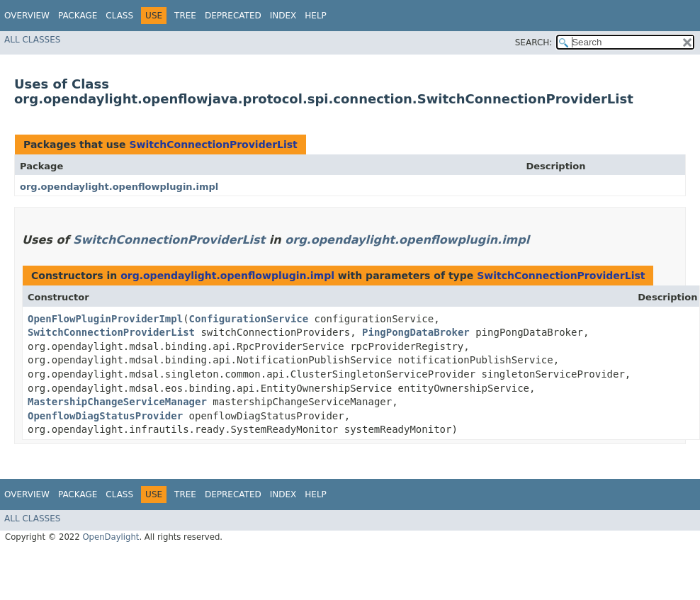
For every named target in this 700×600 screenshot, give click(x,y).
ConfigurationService (249, 319)
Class (119, 16)
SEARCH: (534, 43)
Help (316, 16)
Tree (185, 16)
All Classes (32, 40)
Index (283, 16)
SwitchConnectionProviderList (213, 145)
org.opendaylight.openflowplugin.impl (119, 187)
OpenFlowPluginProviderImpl (105, 319)
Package (78, 16)
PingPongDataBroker (416, 332)
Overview (27, 16)
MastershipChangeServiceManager (117, 402)
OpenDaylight (111, 537)
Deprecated (233, 16)
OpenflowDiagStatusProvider (105, 416)
